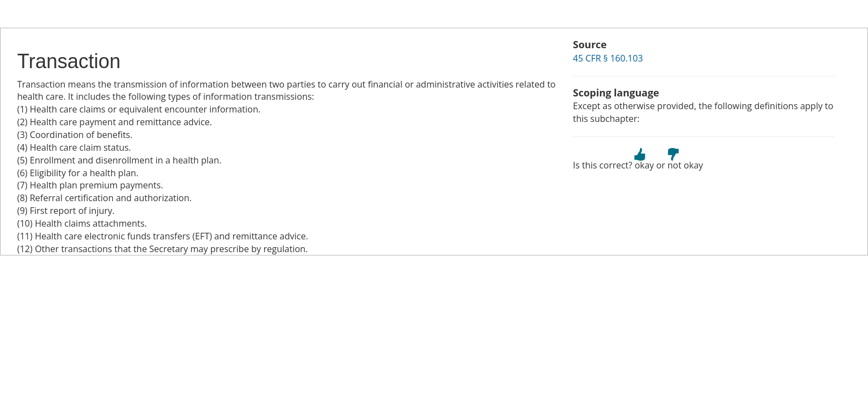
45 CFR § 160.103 (608, 58)
